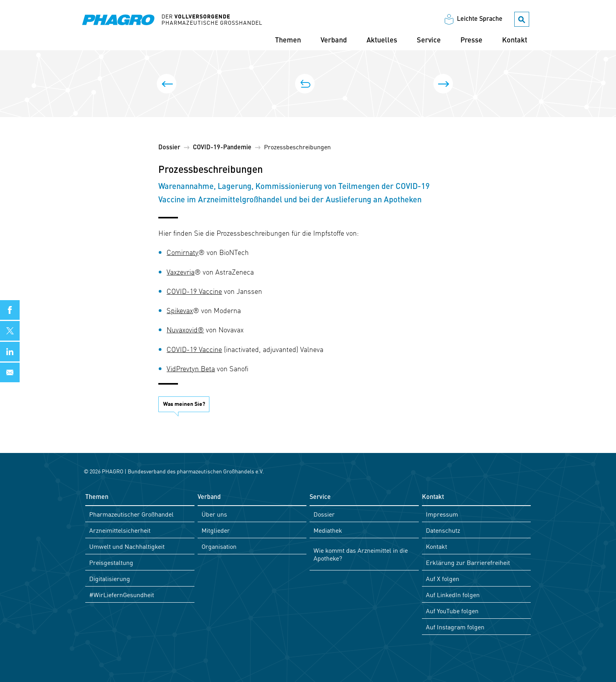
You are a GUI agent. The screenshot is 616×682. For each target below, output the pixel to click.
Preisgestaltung (111, 562)
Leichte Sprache (480, 19)
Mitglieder (216, 530)
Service (429, 40)
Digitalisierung (110, 578)
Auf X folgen (443, 578)
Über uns (214, 514)
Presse (471, 40)
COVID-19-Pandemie (222, 148)
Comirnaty (182, 252)
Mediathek (328, 530)
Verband (334, 40)
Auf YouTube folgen (452, 610)
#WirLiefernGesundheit (122, 594)
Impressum (442, 514)
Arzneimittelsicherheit (120, 530)
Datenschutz (443, 530)
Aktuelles (382, 40)
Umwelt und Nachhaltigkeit (127, 546)
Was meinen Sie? (184, 403)
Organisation (219, 546)
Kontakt (515, 40)
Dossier (169, 148)
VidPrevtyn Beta (191, 368)
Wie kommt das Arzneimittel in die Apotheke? (361, 554)
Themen (288, 40)
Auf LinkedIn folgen (453, 594)
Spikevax (180, 310)
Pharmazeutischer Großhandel (131, 514)
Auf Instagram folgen (455, 627)
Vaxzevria (181, 272)
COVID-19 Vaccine (194, 291)
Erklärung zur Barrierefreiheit (468, 562)
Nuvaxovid (182, 329)
